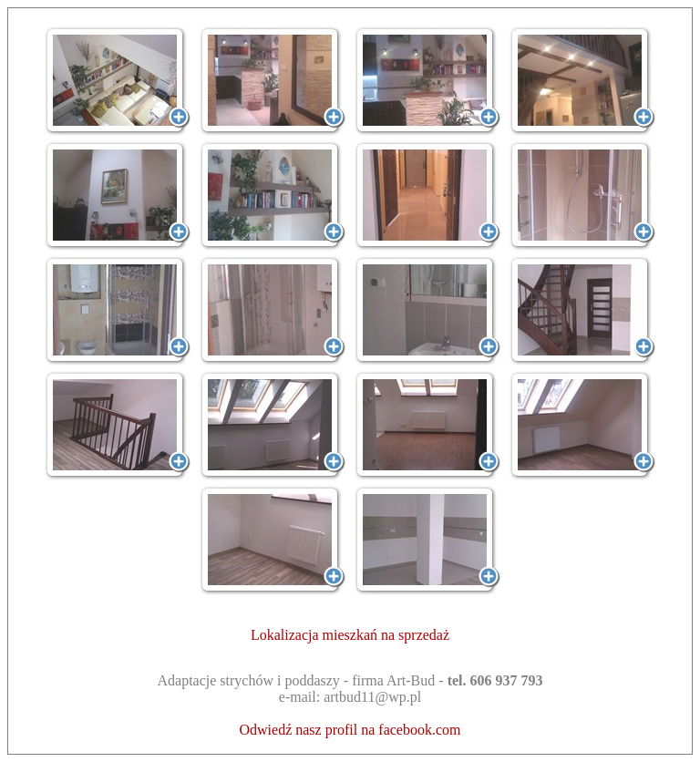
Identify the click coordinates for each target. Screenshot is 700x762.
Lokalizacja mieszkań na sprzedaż (350, 635)
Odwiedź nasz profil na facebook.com (350, 730)
